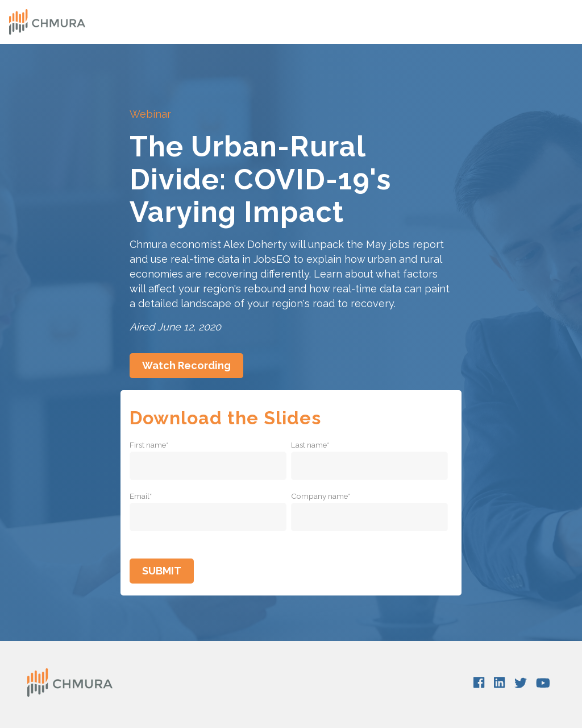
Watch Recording (186, 365)
